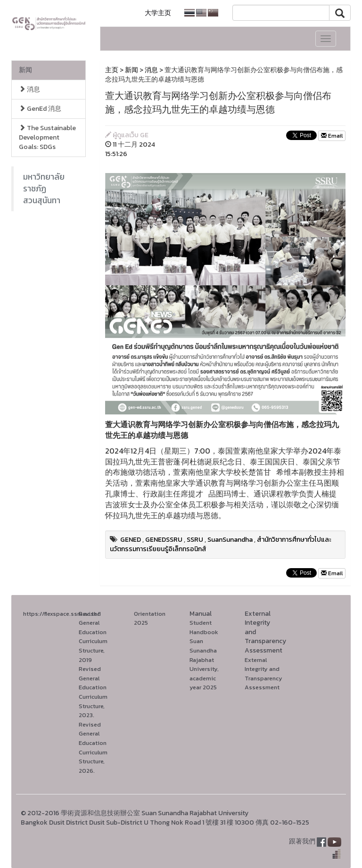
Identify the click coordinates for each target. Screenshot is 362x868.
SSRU (195, 540)
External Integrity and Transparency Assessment (263, 674)
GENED (131, 540)
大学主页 (158, 13)
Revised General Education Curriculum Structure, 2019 (93, 637)
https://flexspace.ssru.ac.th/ (61, 614)
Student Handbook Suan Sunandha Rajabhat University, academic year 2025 (204, 655)
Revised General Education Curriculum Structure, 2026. (93, 748)
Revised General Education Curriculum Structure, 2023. (93, 692)
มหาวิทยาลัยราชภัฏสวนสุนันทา (44, 189)
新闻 (25, 70)
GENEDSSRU (164, 540)
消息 (29, 89)
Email (332, 136)
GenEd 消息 (40, 109)
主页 (112, 70)
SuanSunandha (230, 540)
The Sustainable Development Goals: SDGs (47, 137)
